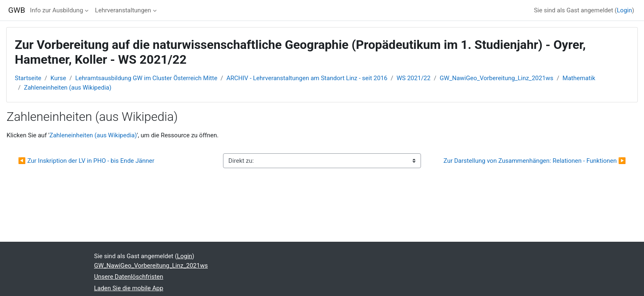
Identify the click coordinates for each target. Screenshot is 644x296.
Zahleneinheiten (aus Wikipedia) (68, 88)
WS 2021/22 (414, 78)
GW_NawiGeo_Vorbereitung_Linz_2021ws (496, 78)
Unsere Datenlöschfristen (129, 277)
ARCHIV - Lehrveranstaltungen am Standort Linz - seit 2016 (307, 78)
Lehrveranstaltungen (123, 10)
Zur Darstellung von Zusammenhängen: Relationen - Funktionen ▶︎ (535, 161)
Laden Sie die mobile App (129, 288)
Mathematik (579, 78)
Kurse (58, 78)
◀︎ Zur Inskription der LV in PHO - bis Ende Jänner (86, 161)
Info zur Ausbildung (56, 10)
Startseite (28, 78)
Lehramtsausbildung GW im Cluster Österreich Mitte (146, 78)
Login (624, 10)
